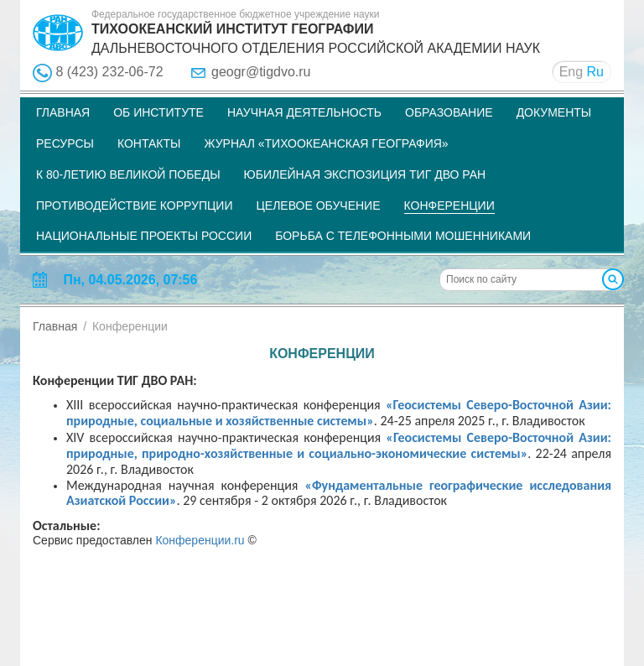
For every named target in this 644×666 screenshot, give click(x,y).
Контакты (149, 143)
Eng (571, 72)
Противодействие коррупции (134, 206)
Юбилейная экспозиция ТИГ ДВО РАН (365, 174)
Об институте (158, 112)
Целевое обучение (318, 206)
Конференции (449, 206)
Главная (63, 112)
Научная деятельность (304, 112)
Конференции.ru (200, 540)
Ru (595, 72)
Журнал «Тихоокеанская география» (326, 143)
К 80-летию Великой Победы (128, 174)
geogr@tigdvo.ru (261, 72)
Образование (449, 112)
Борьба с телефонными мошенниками (403, 236)
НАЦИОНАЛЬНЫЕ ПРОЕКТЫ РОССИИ (144, 236)
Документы (554, 112)
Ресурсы (65, 143)
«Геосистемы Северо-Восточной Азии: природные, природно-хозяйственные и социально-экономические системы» (339, 446)
